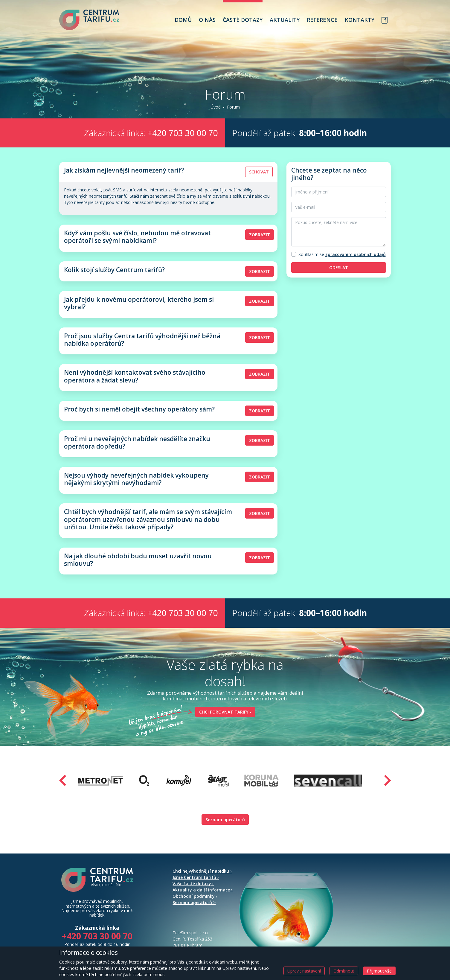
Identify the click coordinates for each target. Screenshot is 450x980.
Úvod (216, 107)
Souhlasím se (311, 254)
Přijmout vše (379, 971)
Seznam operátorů (225, 820)
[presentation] (63, 780)
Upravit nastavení (304, 971)
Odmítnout (344, 971)
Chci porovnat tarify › (223, 712)
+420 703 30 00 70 (183, 133)
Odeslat (339, 268)
